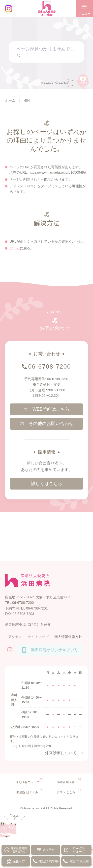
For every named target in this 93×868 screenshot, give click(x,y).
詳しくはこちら (47, 484)
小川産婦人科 (66, 782)
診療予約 (49, 850)
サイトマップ (38, 637)
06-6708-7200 (50, 366)
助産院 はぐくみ (27, 792)
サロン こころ (66, 792)
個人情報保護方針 (68, 637)
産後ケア (19, 861)
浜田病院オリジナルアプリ (55, 650)
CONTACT (54, 312)
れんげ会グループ (79, 850)
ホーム (15, 248)
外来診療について (61, 753)
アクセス (15, 637)
